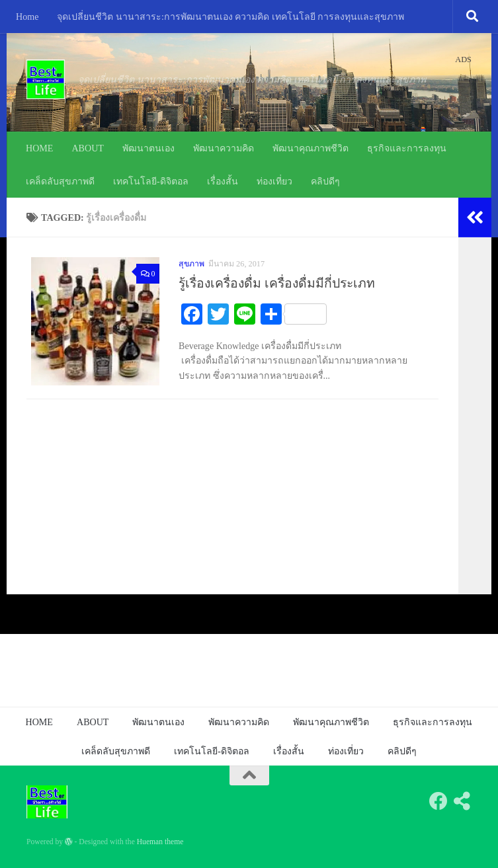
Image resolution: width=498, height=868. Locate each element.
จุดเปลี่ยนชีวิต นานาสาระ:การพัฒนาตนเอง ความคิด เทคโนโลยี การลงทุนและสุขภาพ (230, 17)
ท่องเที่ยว (274, 181)
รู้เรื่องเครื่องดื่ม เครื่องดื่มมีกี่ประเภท (277, 283)
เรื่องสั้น (223, 181)
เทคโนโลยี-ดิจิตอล (151, 181)
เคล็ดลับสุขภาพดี (60, 181)
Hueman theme (160, 842)
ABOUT (88, 148)
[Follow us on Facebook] (438, 801)
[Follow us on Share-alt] (462, 801)
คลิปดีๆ (325, 181)
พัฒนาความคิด (224, 148)
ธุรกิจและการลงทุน (407, 148)
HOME (39, 148)
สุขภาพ (191, 264)
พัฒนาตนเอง (148, 148)
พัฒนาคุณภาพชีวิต (311, 148)
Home (27, 17)
